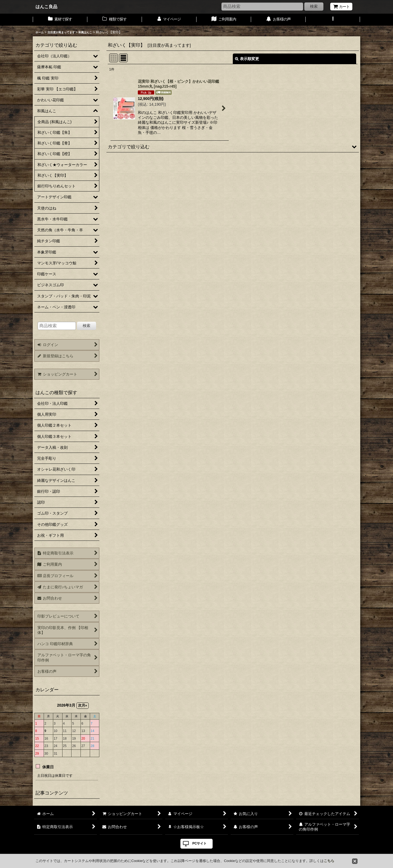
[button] (333, 20)
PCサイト (200, 843)
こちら (329, 861)
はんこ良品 (46, 7)
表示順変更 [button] (247, 59)
